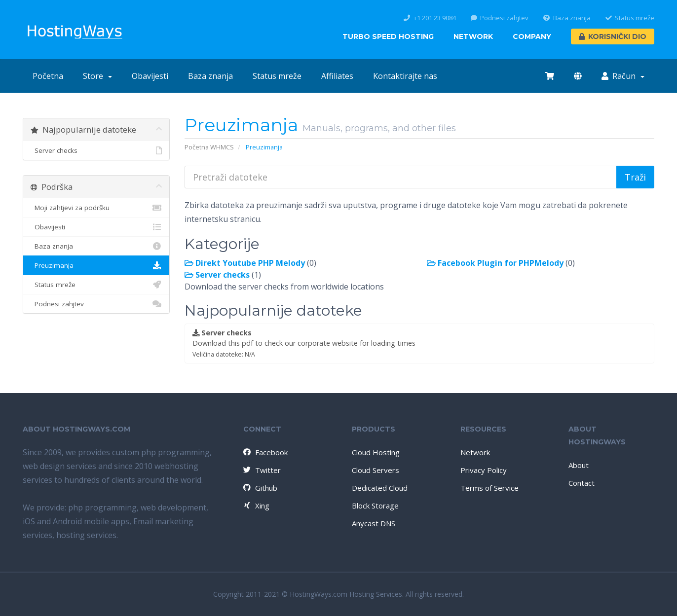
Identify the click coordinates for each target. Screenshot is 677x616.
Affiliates (337, 76)
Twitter (262, 470)
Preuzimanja (96, 265)
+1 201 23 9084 (430, 18)
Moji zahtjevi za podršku (96, 208)
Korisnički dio (613, 36)
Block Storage (375, 506)
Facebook (265, 452)
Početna (48, 76)
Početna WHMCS (209, 147)
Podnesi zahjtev (500, 18)
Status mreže (630, 18)
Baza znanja (567, 18)
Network (473, 36)
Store (97, 76)
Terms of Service (489, 488)
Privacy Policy (484, 470)
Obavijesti (150, 76)
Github (260, 488)
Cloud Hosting (376, 452)
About (579, 465)
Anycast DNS (374, 523)
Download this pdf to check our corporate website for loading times (304, 343)
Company (532, 36)
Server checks (96, 150)
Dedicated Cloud (380, 488)
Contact (582, 483)
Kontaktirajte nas (405, 76)
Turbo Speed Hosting (388, 36)
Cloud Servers (376, 470)
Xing (256, 506)
